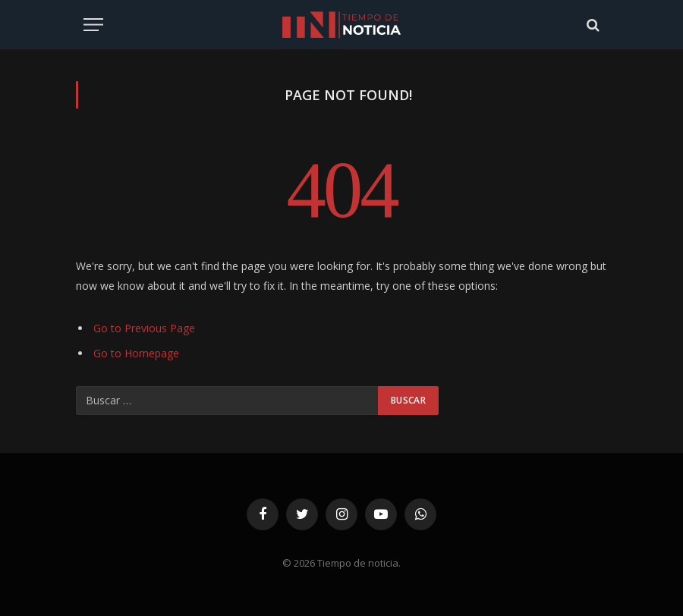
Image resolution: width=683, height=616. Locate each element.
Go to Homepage (136, 353)
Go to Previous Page (144, 328)
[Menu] (93, 25)
